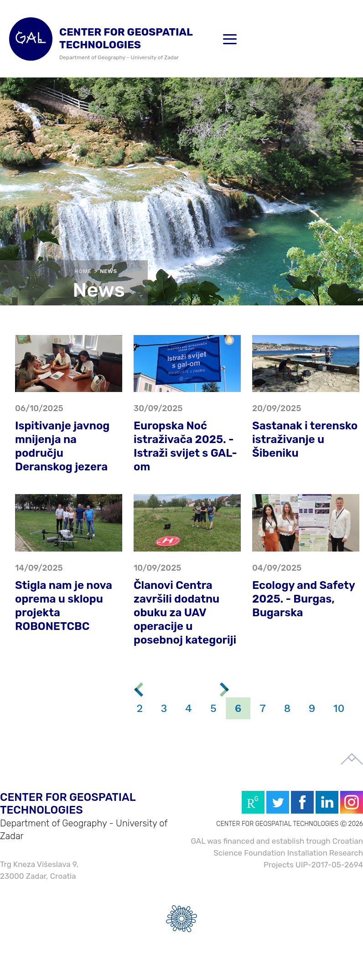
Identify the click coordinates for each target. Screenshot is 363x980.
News (108, 271)
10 (339, 708)
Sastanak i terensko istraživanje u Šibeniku (305, 439)
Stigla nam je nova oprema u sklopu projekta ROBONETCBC (64, 606)
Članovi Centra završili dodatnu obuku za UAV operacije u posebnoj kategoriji (185, 613)
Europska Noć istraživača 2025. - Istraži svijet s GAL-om (185, 446)
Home (83, 271)
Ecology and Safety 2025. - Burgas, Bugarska (303, 599)
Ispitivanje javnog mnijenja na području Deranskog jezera (62, 446)
